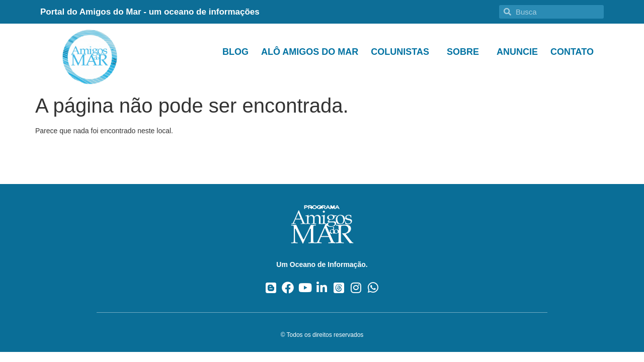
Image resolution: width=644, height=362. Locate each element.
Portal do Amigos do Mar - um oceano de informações (150, 12)
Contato (572, 52)
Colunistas (403, 52)
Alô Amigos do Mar (310, 52)
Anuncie (517, 52)
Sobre (465, 52)
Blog (235, 52)
